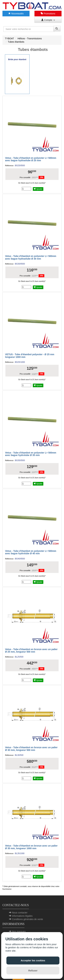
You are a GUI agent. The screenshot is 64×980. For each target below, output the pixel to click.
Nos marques (19, 931)
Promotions (48, 14)
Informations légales (22, 916)
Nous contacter (20, 913)
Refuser (33, 971)
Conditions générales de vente (27, 919)
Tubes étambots (16, 42)
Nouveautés (16, 14)
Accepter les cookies (33, 960)
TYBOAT (9, 38)
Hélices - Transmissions (30, 38)
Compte (48, 20)
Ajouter (38, 189)
